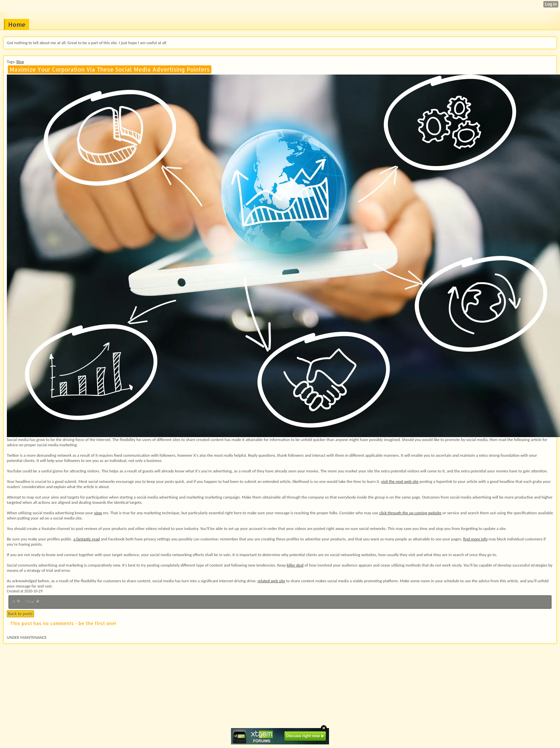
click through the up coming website (410, 513)
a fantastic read (86, 539)
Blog (20, 62)
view (98, 513)
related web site (271, 581)
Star (33, 602)
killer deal (295, 565)
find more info (476, 539)
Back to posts (20, 614)
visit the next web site (400, 481)
